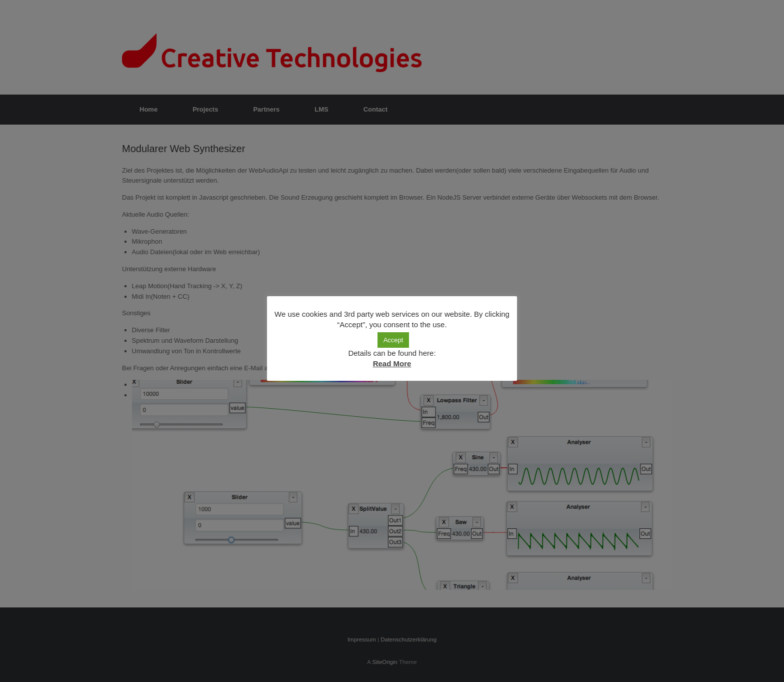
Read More (392, 364)
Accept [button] (393, 340)
